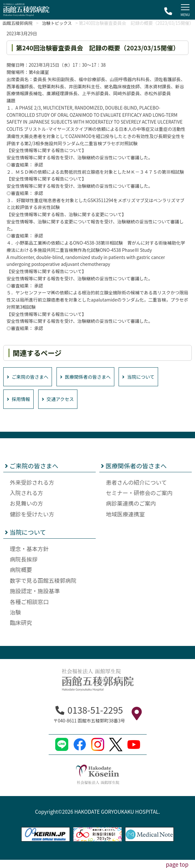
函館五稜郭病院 (19, 23)
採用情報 (19, 407)
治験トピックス (61, 23)
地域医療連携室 (125, 522)
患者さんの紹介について (136, 490)
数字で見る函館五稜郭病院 (43, 589)
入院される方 (26, 501)
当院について (148, 384)
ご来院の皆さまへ (29, 384)
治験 (15, 620)
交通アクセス (61, 407)
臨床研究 (21, 631)
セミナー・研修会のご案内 (139, 501)
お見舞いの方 (26, 511)
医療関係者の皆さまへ (91, 384)
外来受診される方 (32, 490)
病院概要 (21, 578)
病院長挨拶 (24, 567)
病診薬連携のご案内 (131, 511)
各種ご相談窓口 (29, 609)
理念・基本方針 (29, 556)
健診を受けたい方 (32, 522)
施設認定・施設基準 (35, 599)
